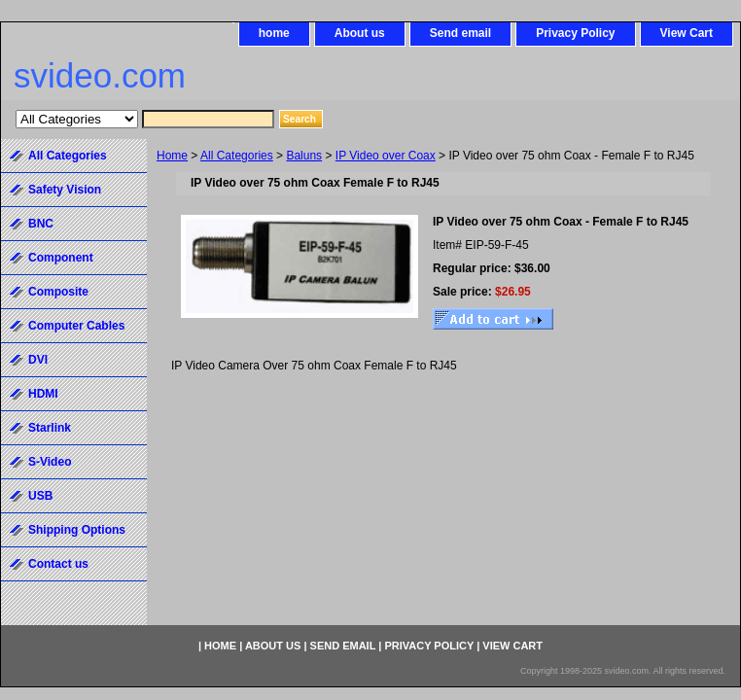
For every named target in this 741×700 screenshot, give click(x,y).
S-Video (50, 462)
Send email (460, 33)
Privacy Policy (575, 33)
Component (61, 258)
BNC (41, 224)
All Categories (237, 156)
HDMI (43, 394)
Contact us (58, 564)
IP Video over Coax (386, 156)
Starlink (50, 428)
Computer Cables (76, 326)
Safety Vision (65, 190)
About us (360, 33)
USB (40, 496)
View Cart (687, 33)
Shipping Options (77, 530)
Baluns (304, 156)
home (274, 33)
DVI (38, 360)
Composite (58, 292)
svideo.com (100, 75)
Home (172, 156)
